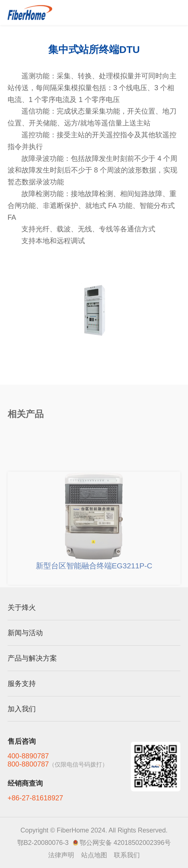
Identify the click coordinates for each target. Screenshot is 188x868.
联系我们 (127, 855)
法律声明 (61, 855)
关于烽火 (22, 607)
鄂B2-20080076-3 (43, 843)
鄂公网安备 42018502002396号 (125, 843)
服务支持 (22, 683)
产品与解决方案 (32, 658)
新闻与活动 (25, 633)
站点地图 (94, 855)
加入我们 (22, 709)
